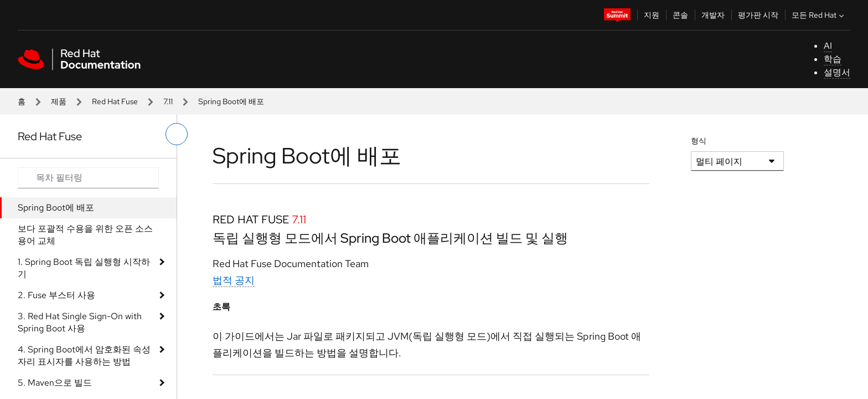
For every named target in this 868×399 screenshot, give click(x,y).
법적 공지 (234, 280)
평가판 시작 (758, 15)
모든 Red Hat (819, 15)
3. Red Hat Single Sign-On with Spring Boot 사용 (80, 322)
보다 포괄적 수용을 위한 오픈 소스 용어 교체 (85, 235)
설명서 (837, 72)
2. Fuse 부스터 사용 (56, 295)
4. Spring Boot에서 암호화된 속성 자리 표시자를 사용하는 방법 (84, 355)
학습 (833, 59)
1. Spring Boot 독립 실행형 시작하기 (84, 268)
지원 (652, 15)
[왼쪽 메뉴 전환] (177, 134)
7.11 (168, 101)
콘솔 (680, 15)
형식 (699, 141)
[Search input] (88, 178)
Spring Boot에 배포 (56, 208)
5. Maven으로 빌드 (55, 383)
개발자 (713, 15)
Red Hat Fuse (115, 101)
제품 (59, 101)
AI (828, 46)
